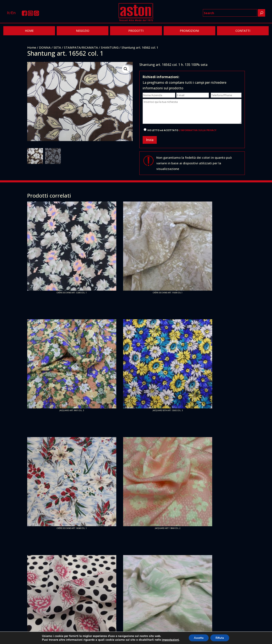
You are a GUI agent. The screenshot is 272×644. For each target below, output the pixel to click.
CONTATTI (243, 31)
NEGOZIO (83, 31)
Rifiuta (221, 637)
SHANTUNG (110, 47)
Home (32, 47)
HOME (29, 31)
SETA (57, 47)
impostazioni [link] (168, 639)
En (13, 13)
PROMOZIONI (189, 31)
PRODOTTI (136, 31)
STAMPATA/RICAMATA (81, 47)
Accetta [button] (197, 637)
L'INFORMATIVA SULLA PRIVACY (198, 130)
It (8, 13)
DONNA (45, 47)
